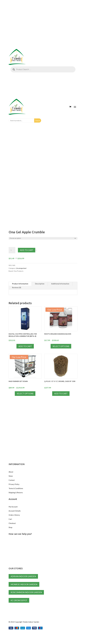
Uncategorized (21, 268)
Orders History (14, 515)
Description (40, 284)
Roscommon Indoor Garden (26, 592)
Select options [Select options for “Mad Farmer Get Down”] (25, 394)
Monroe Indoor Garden (24, 584)
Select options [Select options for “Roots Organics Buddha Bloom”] (61, 346)
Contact (12, 480)
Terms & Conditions (16, 488)
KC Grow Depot (19, 600)
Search (38, 121)
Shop (10, 527)
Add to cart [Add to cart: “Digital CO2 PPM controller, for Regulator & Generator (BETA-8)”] (25, 346)
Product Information (20, 284)
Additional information (60, 284)
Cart (10, 519)
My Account (13, 507)
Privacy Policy (14, 484)
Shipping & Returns (16, 492)
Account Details (15, 511)
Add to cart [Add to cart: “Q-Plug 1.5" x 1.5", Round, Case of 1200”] (61, 394)
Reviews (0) (17, 287)
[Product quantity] (12, 250)
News (11, 476)
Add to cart (27, 250)
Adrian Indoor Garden (23, 576)
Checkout (12, 523)
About (11, 472)
